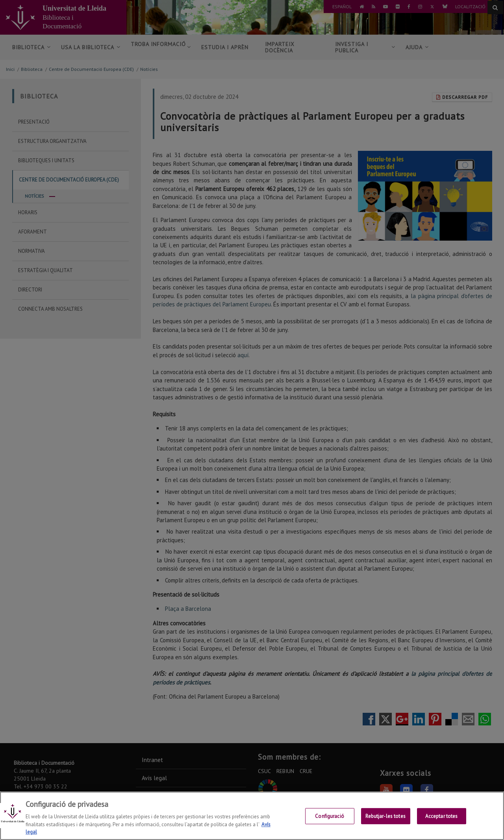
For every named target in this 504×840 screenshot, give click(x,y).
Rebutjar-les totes (385, 816)
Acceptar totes (442, 816)
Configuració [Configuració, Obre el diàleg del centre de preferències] (330, 816)
